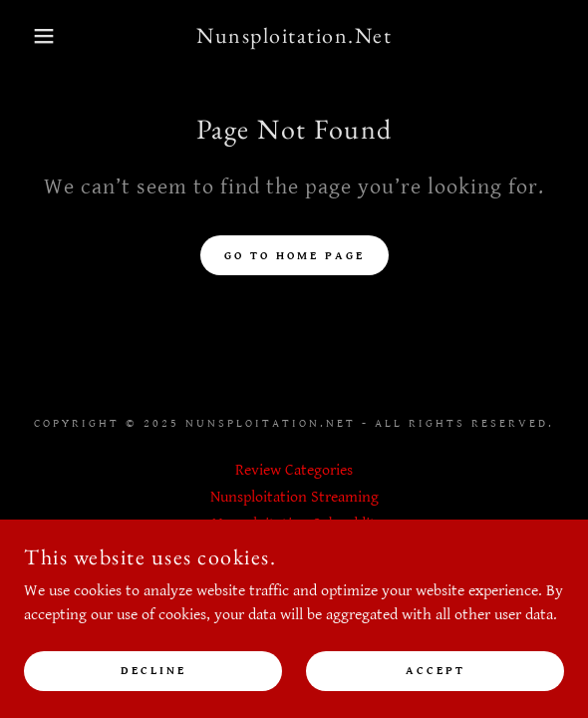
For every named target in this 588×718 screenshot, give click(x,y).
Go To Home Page (294, 256)
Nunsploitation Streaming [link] (294, 497)
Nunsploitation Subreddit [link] (294, 524)
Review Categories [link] (294, 470)
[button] (40, 36)
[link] (294, 36)
